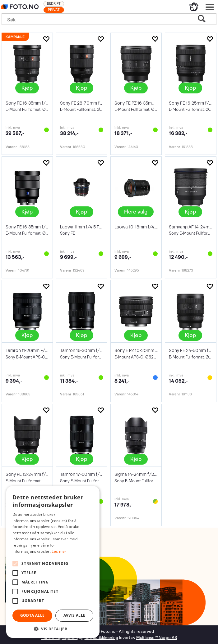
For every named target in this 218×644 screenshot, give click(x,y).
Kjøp (27, 88)
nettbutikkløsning (101, 638)
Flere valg (136, 212)
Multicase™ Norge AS (157, 638)
